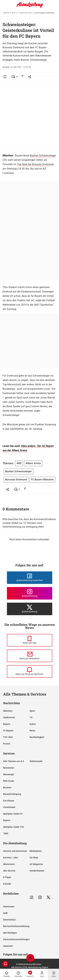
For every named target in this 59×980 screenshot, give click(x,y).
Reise (32, 731)
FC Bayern (8, 731)
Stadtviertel (9, 717)
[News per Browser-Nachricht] (30, 671)
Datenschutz (9, 920)
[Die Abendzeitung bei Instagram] (30, 593)
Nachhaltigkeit (37, 737)
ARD (19, 463)
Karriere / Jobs (11, 858)
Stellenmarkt (36, 761)
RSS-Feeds (9, 781)
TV (31, 717)
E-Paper (7, 877)
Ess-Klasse (9, 801)
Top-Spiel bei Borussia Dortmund (35, 164)
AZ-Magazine (36, 864)
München (8, 711)
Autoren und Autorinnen (15, 851)
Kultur (33, 724)
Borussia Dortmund (16, 480)
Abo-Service (9, 871)
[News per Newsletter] (30, 656)
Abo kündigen (10, 933)
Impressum (9, 907)
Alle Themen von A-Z (14, 761)
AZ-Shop (34, 858)
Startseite (6, 13)
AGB (5, 913)
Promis (7, 744)
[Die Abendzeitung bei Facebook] (30, 578)
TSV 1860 (8, 737)
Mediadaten (36, 851)
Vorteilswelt (9, 807)
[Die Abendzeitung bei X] (30, 609)
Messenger (9, 774)
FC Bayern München (25, 13)
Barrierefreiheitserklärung (16, 926)
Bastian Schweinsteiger (43, 156)
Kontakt (7, 884)
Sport (14, 13)
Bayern (7, 724)
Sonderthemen (37, 871)
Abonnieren (9, 864)
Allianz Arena (33, 463)
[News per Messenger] (30, 640)
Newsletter (9, 768)
